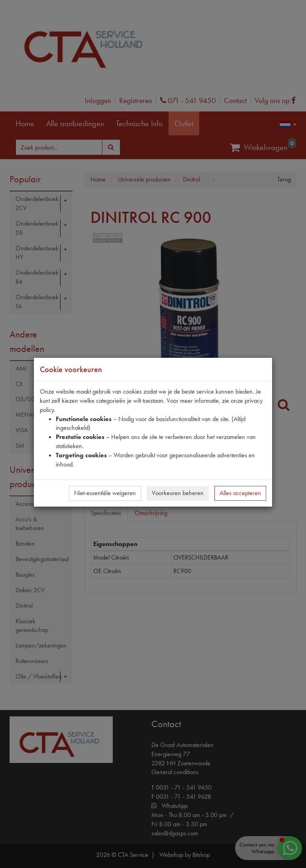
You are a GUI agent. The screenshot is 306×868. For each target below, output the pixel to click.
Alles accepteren (240, 493)
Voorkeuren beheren (178, 493)
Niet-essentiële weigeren (105, 493)
